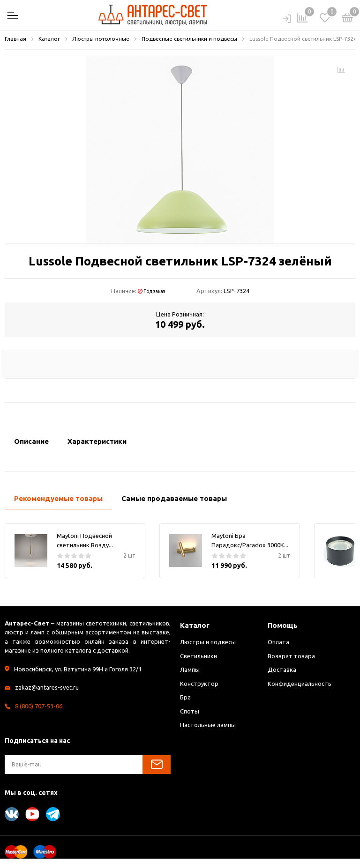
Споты (190, 711)
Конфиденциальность (300, 684)
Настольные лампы (208, 725)
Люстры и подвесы (208, 642)
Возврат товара (291, 656)
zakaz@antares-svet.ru (47, 687)
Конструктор (199, 684)
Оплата (278, 642)
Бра (185, 697)
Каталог (195, 625)
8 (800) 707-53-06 (39, 706)
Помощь (283, 625)
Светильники (199, 656)
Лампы (190, 669)
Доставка (282, 669)
